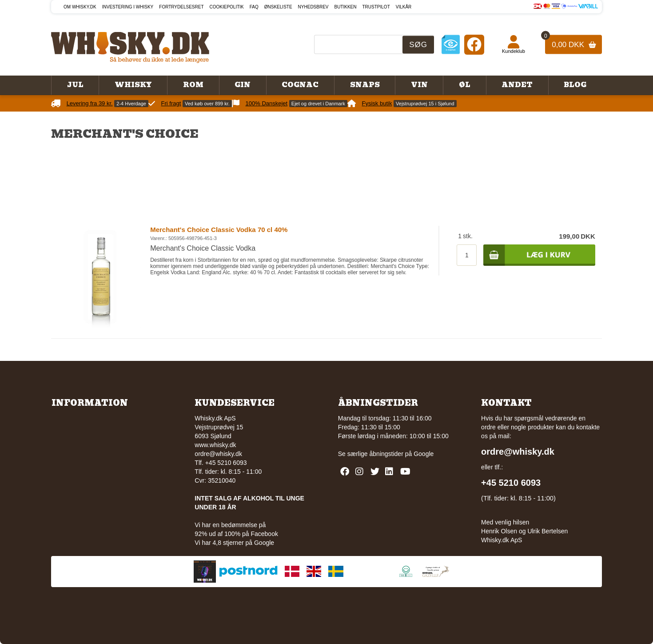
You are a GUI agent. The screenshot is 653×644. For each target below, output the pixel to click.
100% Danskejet (267, 103)
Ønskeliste (278, 7)
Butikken (346, 7)
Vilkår (404, 7)
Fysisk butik (377, 103)
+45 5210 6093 (511, 483)
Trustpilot (376, 7)
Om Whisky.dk (80, 7)
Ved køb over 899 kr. (207, 104)
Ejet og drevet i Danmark (318, 104)
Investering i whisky (128, 7)
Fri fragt (171, 103)
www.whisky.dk (215, 445)
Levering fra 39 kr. (90, 103)
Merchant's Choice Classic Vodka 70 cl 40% (219, 230)
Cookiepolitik (227, 7)
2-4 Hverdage (131, 104)
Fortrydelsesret (181, 7)
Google (424, 454)
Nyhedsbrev (313, 7)
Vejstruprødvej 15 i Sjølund (425, 104)
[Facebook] (474, 44)
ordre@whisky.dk (218, 454)
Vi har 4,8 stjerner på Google (234, 543)
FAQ (254, 7)
